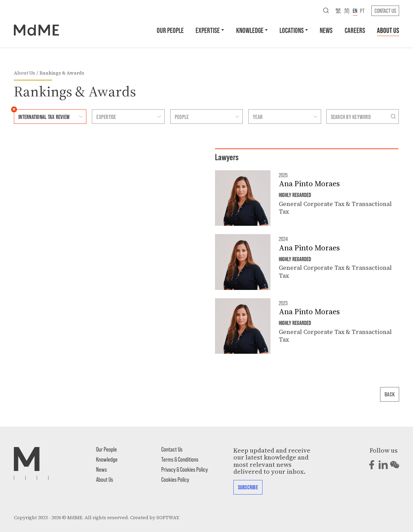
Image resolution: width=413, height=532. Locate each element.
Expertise (208, 30)
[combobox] (44, 117)
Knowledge (250, 30)
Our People (170, 30)
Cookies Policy (175, 479)
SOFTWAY (167, 518)
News (326, 30)
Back (390, 394)
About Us (388, 30)
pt (362, 10)
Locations (292, 30)
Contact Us (385, 10)
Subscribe (248, 487)
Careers (355, 30)
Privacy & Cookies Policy (184, 469)
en (355, 10)
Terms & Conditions (180, 459)
